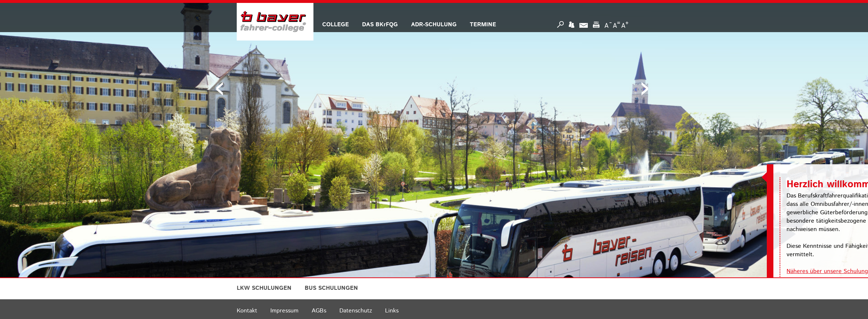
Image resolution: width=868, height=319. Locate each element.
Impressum (284, 311)
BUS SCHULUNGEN (331, 288)
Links (392, 311)
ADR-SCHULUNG (434, 25)
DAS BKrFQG (380, 25)
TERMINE (483, 25)
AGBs (319, 311)
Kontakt (247, 311)
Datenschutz (356, 311)
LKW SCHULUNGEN (264, 288)
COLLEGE (336, 25)
